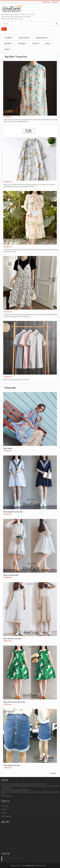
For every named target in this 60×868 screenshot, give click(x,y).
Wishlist (4, 813)
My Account (5, 806)
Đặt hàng (4, 809)
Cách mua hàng (6, 816)
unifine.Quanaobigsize (13, 859)
